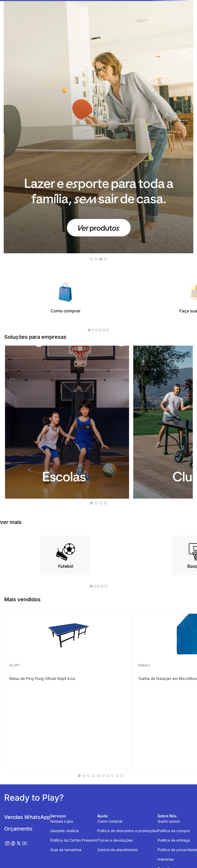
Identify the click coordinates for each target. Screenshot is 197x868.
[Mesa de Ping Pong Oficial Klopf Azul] (68, 688)
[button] (91, 259)
